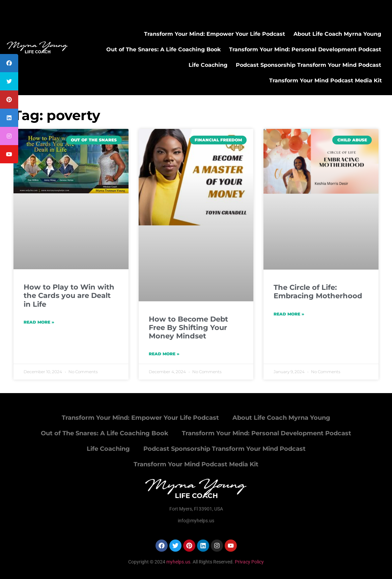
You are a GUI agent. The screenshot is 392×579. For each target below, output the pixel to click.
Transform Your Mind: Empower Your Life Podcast (215, 34)
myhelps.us (178, 562)
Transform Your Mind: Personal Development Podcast (305, 49)
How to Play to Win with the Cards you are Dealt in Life (69, 295)
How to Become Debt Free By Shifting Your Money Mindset (188, 327)
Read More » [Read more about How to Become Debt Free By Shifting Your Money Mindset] (164, 354)
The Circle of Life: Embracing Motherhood (318, 292)
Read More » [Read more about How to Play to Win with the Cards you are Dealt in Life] (39, 322)
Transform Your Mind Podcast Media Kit (326, 80)
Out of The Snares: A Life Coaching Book (163, 49)
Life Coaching (208, 65)
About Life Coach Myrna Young (337, 34)
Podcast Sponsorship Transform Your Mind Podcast (309, 65)
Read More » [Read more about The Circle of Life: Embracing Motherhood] (289, 314)
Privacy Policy (249, 562)
